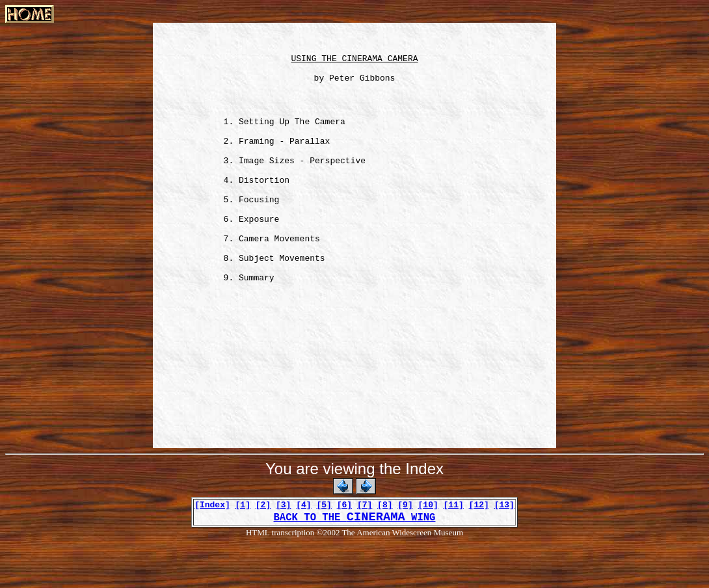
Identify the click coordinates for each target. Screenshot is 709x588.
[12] (479, 547)
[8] (385, 547)
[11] (454, 547)
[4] (303, 547)
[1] (243, 547)
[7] (365, 547)
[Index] (212, 547)
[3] (283, 547)
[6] (344, 547)
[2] (263, 547)
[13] (504, 547)
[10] (428, 547)
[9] (405, 547)
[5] (324, 547)
